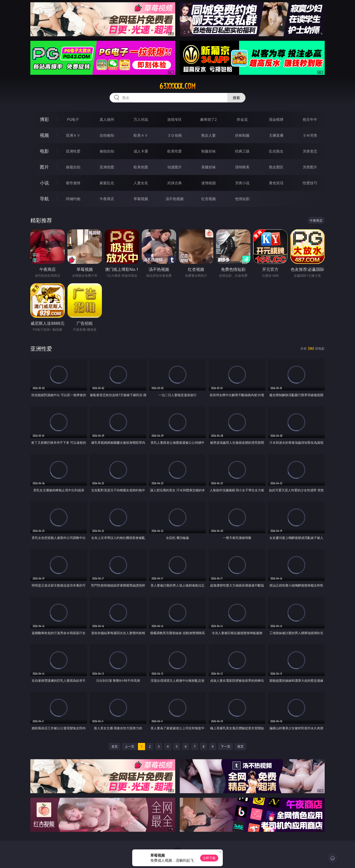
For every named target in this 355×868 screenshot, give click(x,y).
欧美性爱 (175, 151)
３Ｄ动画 (175, 135)
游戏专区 (175, 119)
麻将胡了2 (208, 119)
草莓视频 (141, 199)
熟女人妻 (209, 135)
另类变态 (310, 151)
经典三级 (242, 151)
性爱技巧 (310, 183)
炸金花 (242, 119)
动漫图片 (175, 167)
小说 (44, 183)
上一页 (130, 746)
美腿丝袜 (209, 167)
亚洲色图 (107, 167)
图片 (44, 167)
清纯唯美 (242, 167)
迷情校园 (209, 183)
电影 (44, 151)
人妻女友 (141, 183)
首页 (115, 746)
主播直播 (276, 135)
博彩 (44, 119)
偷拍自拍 (107, 151)
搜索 (236, 98)
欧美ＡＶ (141, 135)
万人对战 (141, 119)
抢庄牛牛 (310, 119)
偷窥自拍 (73, 167)
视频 (44, 135)
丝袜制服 (242, 135)
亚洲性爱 (73, 151)
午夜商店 (107, 199)
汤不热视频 (175, 199)
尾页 (240, 746)
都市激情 (73, 183)
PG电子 (73, 119)
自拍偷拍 (107, 135)
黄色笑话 (276, 183)
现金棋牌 (276, 119)
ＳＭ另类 (310, 135)
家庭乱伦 (107, 183)
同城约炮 (73, 199)
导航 (44, 199)
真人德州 (107, 119)
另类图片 (310, 167)
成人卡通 (141, 151)
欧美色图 (141, 167)
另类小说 (242, 183)
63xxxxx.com (177, 86)
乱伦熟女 (276, 151)
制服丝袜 (209, 151)
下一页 (225, 746)
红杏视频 (209, 199)
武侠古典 (175, 183)
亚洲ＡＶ (73, 135)
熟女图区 (276, 167)
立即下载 (209, 858)
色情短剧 (242, 199)
